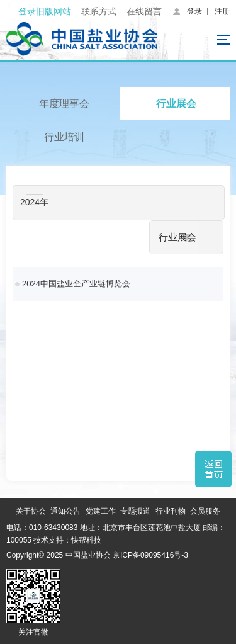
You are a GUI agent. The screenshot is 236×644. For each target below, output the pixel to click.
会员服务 (205, 511)
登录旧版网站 (45, 11)
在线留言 (144, 11)
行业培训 (64, 137)
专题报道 (135, 511)
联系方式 (99, 11)
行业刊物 (171, 511)
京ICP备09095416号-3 (150, 555)
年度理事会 (64, 104)
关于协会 (31, 511)
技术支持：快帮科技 (66, 540)
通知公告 (65, 511)
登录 (194, 11)
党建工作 (101, 511)
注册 (222, 11)
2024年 (34, 202)
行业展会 (176, 104)
